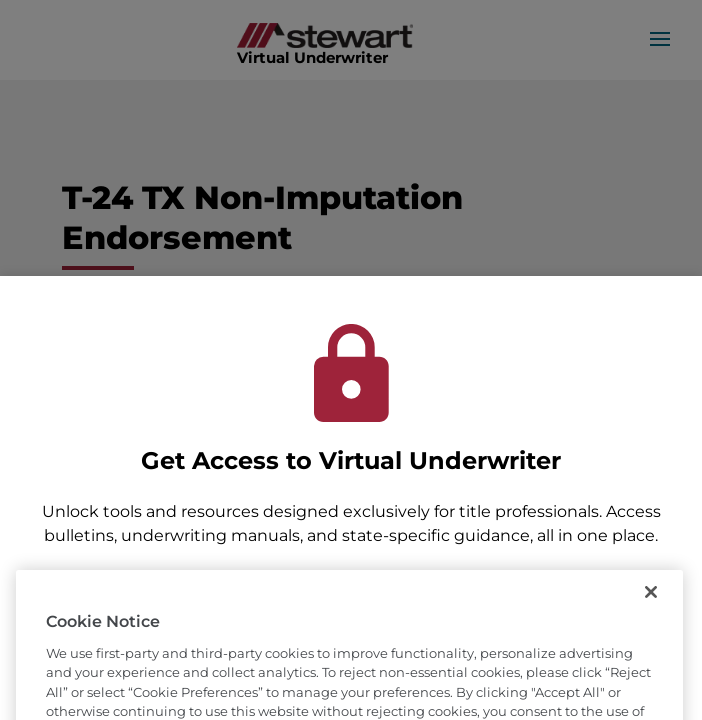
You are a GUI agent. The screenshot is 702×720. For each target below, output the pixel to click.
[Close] (651, 612)
